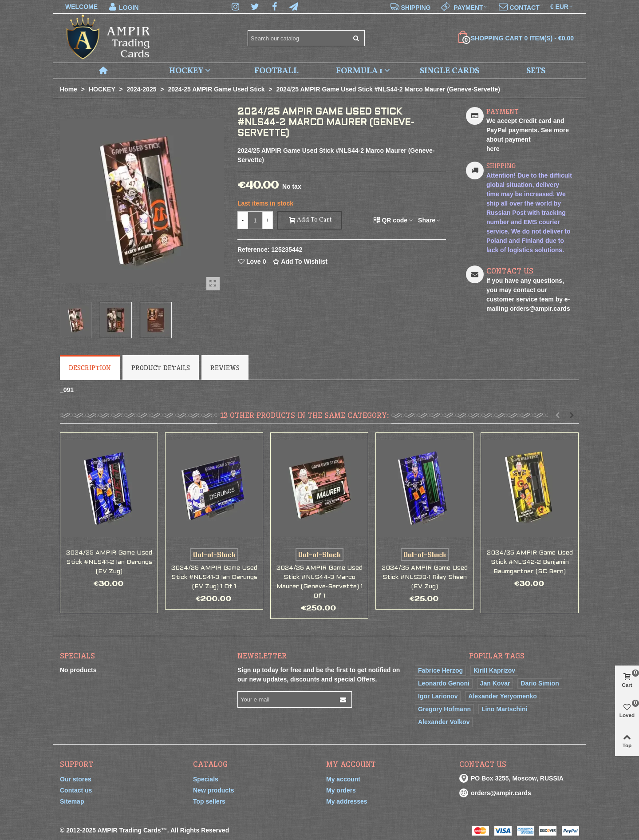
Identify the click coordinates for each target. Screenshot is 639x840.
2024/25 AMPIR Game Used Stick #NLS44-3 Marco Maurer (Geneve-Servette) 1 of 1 (319, 582)
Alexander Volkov (444, 722)
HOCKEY (186, 71)
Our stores (76, 779)
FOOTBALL (276, 71)
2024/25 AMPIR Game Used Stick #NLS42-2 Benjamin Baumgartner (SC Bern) (530, 562)
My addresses (347, 801)
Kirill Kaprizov (494, 670)
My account (343, 779)
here (493, 149)
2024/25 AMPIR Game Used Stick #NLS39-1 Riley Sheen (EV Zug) (425, 577)
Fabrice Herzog (440, 670)
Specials (77, 656)
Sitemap (72, 801)
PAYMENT (503, 111)
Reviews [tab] (225, 368)
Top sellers (209, 801)
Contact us (76, 790)
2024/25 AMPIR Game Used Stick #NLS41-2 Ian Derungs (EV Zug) (109, 562)
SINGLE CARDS (450, 71)
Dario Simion (540, 683)
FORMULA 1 (359, 71)
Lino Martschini (504, 709)
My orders (341, 790)
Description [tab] (90, 368)
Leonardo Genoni (444, 683)
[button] (557, 415)
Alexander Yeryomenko (503, 696)
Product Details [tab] (161, 368)
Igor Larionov (438, 696)
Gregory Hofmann (444, 709)
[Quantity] (255, 220)
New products (214, 790)
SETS (536, 71)
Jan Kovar (495, 683)
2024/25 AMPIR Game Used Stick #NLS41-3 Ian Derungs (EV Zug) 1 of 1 (214, 577)
